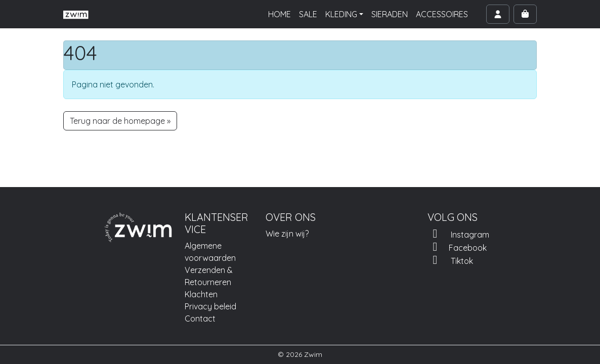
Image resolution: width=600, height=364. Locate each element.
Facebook (457, 247)
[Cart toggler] (525, 14)
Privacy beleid (210, 306)
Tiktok (450, 260)
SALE (308, 14)
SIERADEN (390, 14)
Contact (200, 318)
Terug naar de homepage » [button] (120, 121)
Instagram (458, 234)
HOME (280, 14)
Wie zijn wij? (287, 234)
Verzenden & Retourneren (209, 276)
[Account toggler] (498, 14)
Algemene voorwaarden (210, 252)
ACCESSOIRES (442, 14)
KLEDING (341, 14)
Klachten (201, 294)
